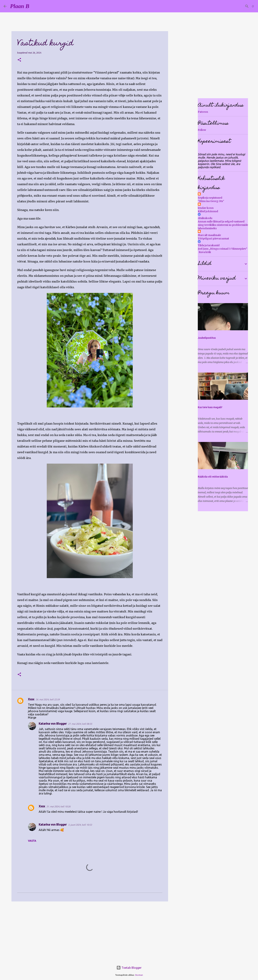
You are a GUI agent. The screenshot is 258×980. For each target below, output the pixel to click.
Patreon (203, 112)
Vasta (32, 841)
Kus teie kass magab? (210, 407)
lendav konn (206, 208)
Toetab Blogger (129, 968)
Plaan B (20, 6)
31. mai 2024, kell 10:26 (58, 806)
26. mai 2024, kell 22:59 (48, 699)
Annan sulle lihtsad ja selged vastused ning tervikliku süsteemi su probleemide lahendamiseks (223, 225)
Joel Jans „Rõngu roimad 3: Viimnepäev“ (223, 249)
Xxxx (31, 699)
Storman (139, 975)
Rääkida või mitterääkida (213, 477)
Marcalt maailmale (209, 235)
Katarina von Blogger (53, 724)
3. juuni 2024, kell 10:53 (80, 825)
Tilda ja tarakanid (209, 245)
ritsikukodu (205, 218)
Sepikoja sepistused (210, 198)
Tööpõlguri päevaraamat (213, 239)
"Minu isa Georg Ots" (211, 201)
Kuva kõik (205, 252)
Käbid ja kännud (208, 211)
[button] (19, 60)
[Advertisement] (90, 932)
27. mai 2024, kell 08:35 (80, 724)
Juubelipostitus (207, 338)
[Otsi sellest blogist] (236, 6)
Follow (202, 130)
